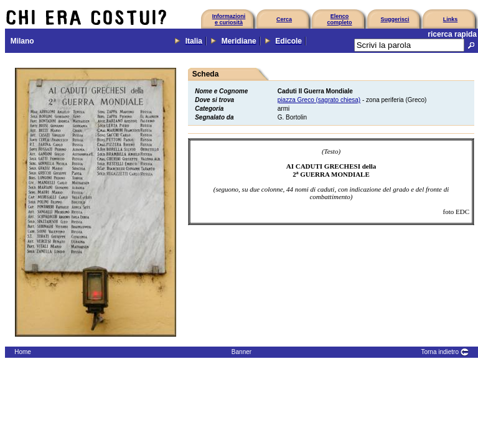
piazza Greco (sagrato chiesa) (319, 100)
